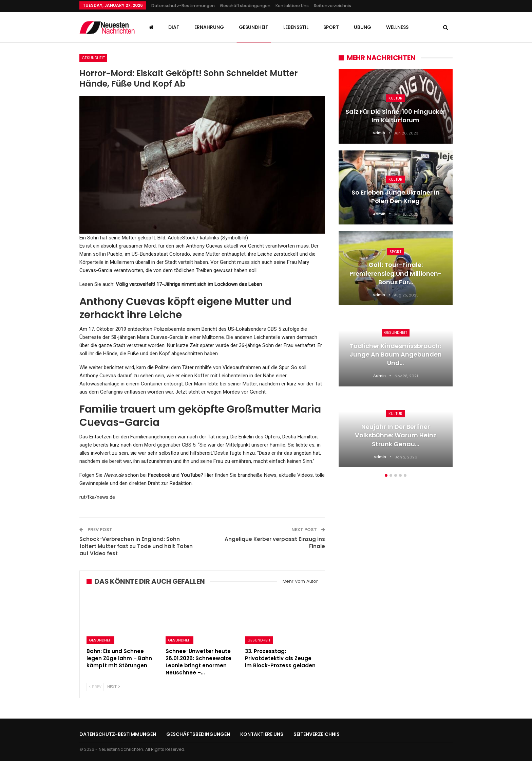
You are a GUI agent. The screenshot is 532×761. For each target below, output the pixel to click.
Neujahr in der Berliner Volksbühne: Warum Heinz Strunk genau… (396, 435)
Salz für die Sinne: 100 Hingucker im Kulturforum (395, 116)
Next (113, 687)
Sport (331, 27)
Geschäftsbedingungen (245, 6)
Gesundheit (254, 27)
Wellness (397, 27)
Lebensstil (296, 27)
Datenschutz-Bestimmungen (183, 6)
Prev (95, 687)
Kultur (395, 98)
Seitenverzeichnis (332, 6)
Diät (174, 27)
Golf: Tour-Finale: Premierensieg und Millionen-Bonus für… (396, 273)
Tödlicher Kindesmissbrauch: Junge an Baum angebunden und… (396, 354)
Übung (363, 27)
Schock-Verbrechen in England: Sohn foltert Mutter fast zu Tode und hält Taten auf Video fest (136, 546)
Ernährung (209, 27)
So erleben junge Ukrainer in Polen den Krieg (396, 197)
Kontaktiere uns (292, 6)
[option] (396, 272)
